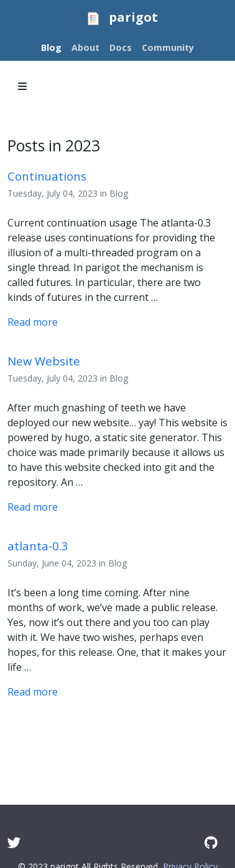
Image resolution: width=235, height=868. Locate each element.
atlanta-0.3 (38, 546)
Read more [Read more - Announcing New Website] (33, 507)
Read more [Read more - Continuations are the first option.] (33, 322)
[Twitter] (14, 842)
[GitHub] (211, 842)
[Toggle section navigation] (22, 86)
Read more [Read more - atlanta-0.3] (33, 692)
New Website (44, 361)
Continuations (47, 176)
